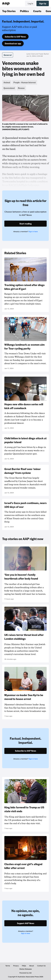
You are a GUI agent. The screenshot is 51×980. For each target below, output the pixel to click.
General (8, 55)
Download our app (13, 43)
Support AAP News (26, 923)
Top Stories (9, 11)
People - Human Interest (25, 82)
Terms (8, 966)
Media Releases (26, 969)
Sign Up (43, 3)
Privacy (16, 966)
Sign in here (33, 232)
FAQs (24, 966)
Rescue (21, 88)
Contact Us (41, 966)
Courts (37, 11)
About (32, 966)
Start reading (26, 224)
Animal (7, 82)
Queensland (9, 88)
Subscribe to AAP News (15, 37)
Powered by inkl (26, 973)
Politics (24, 11)
